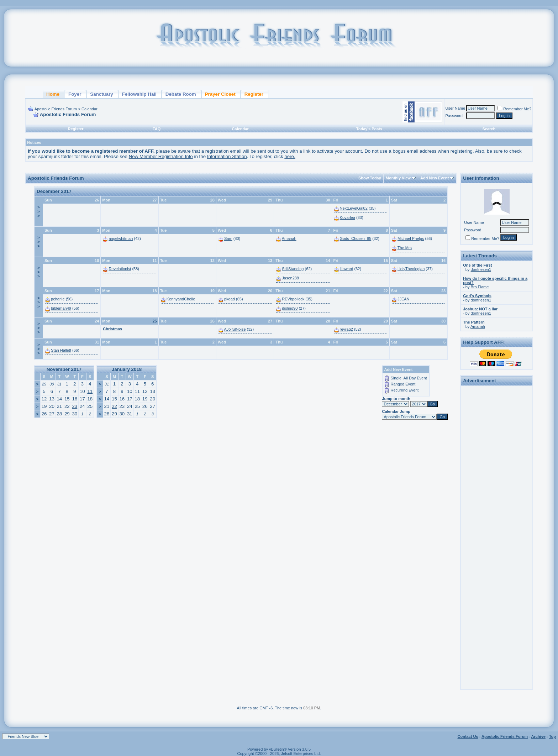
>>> (38, 211)
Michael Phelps (411, 238)
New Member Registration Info (161, 156)
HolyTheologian (411, 269)
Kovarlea (348, 217)
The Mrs (405, 248)
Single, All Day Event (409, 378)
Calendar (90, 109)
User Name (456, 108)
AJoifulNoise (235, 329)
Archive (538, 736)
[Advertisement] (497, 495)
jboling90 (290, 308)
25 (154, 321)
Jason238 (290, 278)
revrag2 (346, 329)
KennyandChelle (181, 299)
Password (454, 116)
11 (90, 391)
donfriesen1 (481, 269)
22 (114, 406)
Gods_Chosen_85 (356, 238)
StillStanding (293, 269)
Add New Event (435, 178)
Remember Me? (514, 109)
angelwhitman (121, 238)
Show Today (370, 178)
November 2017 (64, 369)
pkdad (230, 299)
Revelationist (120, 269)
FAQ (157, 129)
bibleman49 (61, 308)
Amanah (289, 238)
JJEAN (404, 299)
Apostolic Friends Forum (56, 109)
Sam (228, 238)
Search (489, 129)
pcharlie (58, 299)
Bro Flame (480, 287)
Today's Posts (369, 129)
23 (75, 406)
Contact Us (468, 736)
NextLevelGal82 (354, 208)
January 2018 (127, 369)
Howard (347, 269)
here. (290, 156)
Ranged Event (403, 384)
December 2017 (54, 191)
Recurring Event (405, 390)
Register (76, 129)
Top (552, 736)
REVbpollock (293, 299)
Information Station (227, 156)
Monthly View (398, 178)
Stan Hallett (61, 350)
